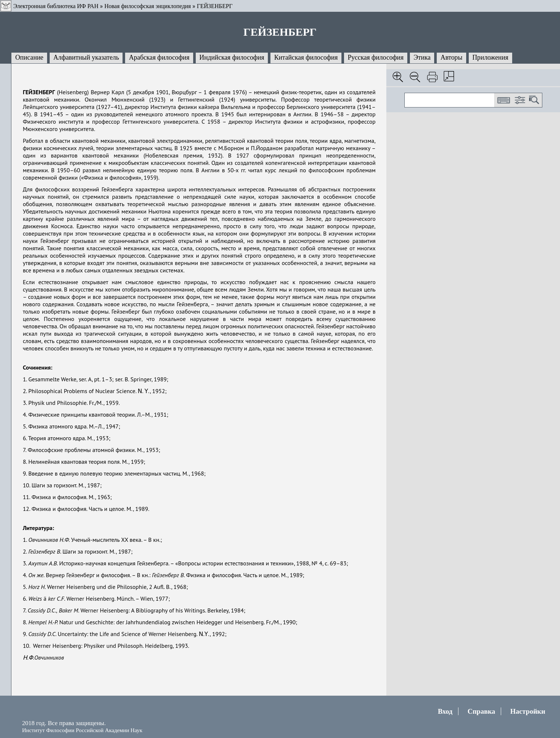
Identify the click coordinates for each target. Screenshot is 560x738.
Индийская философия (232, 57)
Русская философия (376, 57)
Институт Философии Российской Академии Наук (82, 730)
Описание (29, 57)
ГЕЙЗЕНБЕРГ (215, 6)
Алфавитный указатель (86, 57)
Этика (422, 57)
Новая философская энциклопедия (148, 6)
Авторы (451, 57)
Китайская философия (306, 57)
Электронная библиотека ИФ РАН (56, 6)
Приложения (490, 57)
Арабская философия (159, 57)
